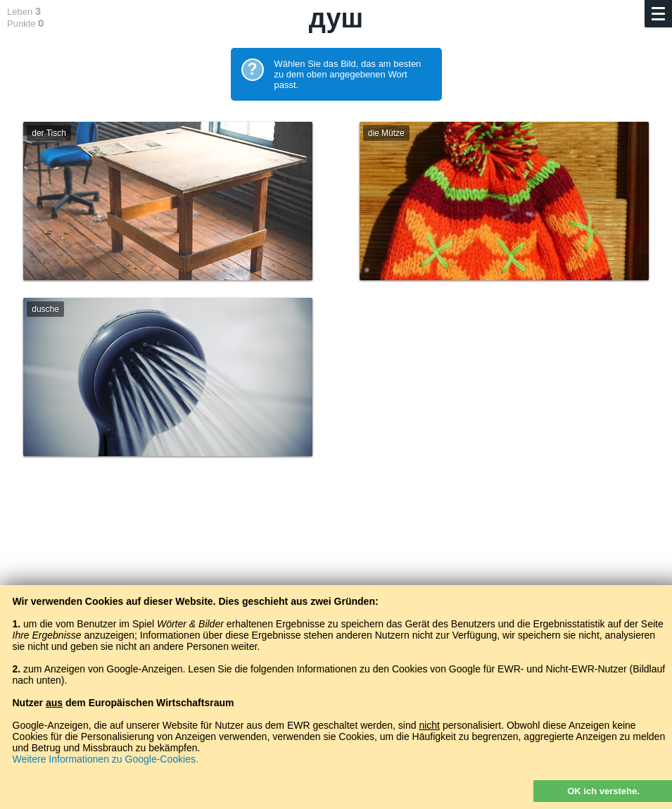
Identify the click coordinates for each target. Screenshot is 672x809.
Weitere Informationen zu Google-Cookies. (106, 759)
